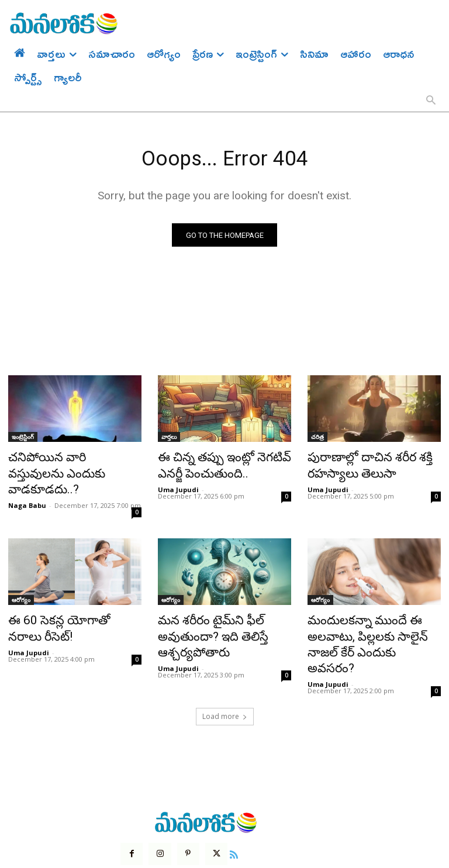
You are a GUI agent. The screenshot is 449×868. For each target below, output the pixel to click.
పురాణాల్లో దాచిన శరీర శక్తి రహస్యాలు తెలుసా (358, 465)
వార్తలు (169, 440)
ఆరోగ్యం (21, 580)
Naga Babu (27, 486)
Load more (225, 672)
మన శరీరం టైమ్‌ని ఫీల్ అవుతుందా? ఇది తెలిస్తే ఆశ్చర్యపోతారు (203, 613)
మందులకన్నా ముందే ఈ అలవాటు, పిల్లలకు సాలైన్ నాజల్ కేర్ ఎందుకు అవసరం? (370, 613)
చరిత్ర (317, 440)
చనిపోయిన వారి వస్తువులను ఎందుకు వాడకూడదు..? (63, 465)
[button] (431, 101)
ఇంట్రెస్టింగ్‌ (23, 440)
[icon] (226, 808)
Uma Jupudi (178, 486)
